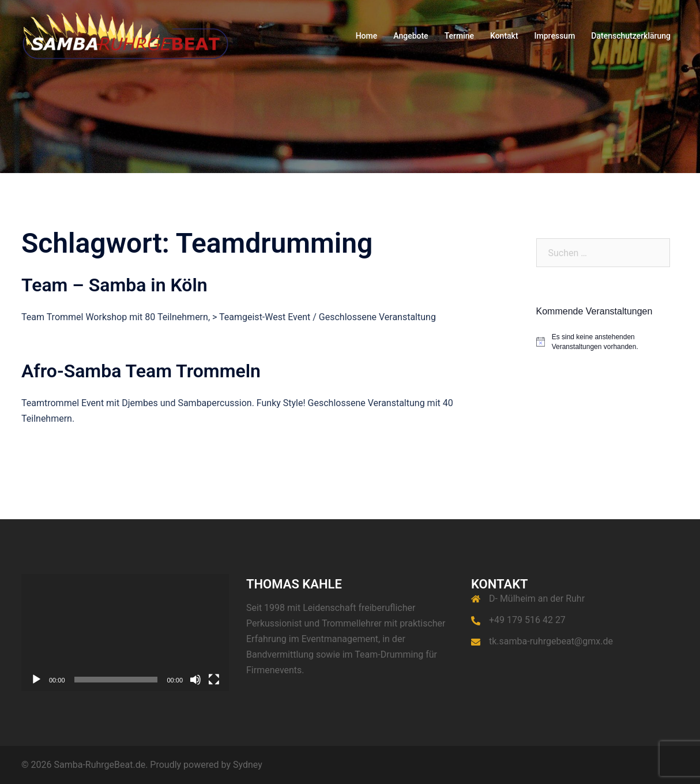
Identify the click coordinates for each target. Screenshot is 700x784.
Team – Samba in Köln (114, 285)
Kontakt (504, 36)
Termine (459, 36)
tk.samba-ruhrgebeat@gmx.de (551, 641)
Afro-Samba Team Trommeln (141, 371)
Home (367, 36)
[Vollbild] (214, 680)
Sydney (248, 765)
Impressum (555, 36)
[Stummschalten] (195, 680)
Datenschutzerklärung (631, 36)
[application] (125, 633)
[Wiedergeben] (36, 680)
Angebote (411, 36)
